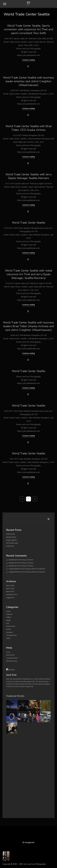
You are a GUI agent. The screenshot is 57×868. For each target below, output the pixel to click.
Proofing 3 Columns (26, 560)
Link (8, 623)
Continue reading (28, 60)
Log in (8, 652)
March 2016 (10, 589)
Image (8, 620)
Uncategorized (11, 635)
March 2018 (10, 586)
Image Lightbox (12, 540)
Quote (8, 629)
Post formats (11, 626)
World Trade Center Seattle (29, 223)
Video (8, 638)
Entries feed (10, 655)
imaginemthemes (15, 569)
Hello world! (10, 534)
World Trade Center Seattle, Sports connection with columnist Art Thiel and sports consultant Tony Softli (28, 29)
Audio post (10, 546)
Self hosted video (12, 543)
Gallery (9, 617)
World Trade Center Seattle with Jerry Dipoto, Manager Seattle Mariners (28, 176)
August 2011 (10, 598)
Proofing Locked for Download (34, 569)
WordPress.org (11, 661)
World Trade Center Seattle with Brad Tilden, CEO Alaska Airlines (29, 128)
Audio (8, 611)
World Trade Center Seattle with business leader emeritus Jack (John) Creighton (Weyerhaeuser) (29, 81)
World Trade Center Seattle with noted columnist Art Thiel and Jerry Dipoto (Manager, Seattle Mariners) (28, 274)
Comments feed (12, 658)
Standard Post (11, 537)
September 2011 (12, 594)
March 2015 (10, 592)
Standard (9, 632)
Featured (9, 614)
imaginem (29, 842)
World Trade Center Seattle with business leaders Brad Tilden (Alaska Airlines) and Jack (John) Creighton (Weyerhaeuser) (29, 326)
